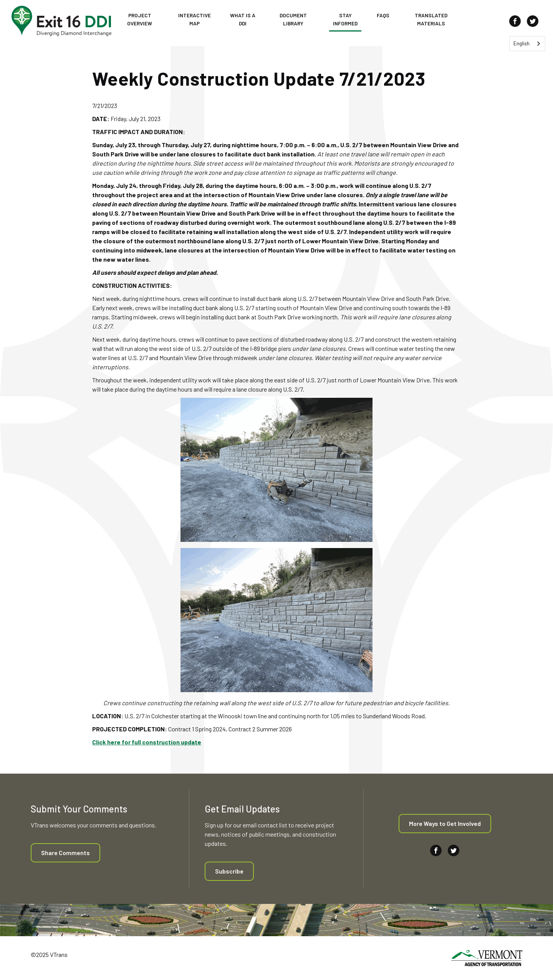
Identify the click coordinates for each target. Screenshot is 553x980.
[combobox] (527, 44)
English (522, 43)
